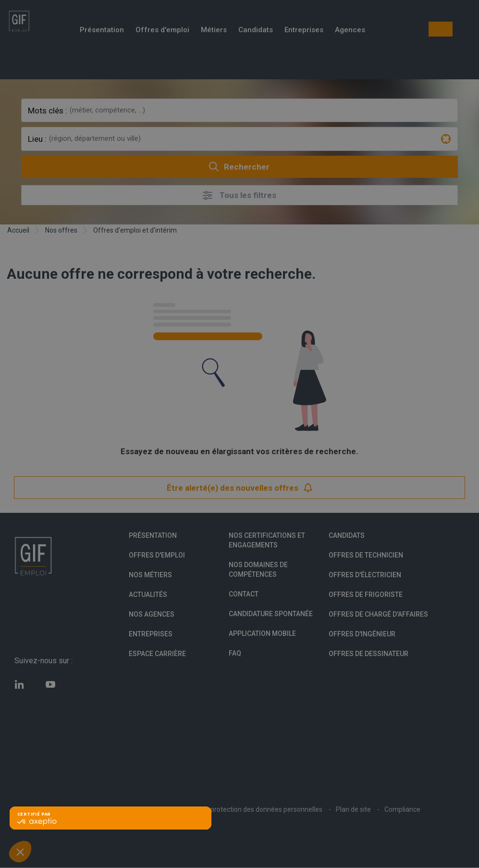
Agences (350, 31)
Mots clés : (48, 111)
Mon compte (441, 29)
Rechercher (239, 167)
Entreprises (304, 31)
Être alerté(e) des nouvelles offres (240, 488)
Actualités (148, 595)
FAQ (235, 653)
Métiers (214, 31)
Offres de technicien (366, 555)
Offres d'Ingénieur (362, 634)
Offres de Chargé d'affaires (378, 614)
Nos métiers (150, 575)
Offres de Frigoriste (366, 595)
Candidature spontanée (271, 614)
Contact (244, 594)
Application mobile (262, 633)
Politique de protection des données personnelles (248, 809)
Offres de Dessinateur (368, 654)
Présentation (102, 31)
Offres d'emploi (162, 31)
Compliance (402, 809)
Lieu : (37, 139)
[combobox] (262, 110)
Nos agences (152, 614)
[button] (20, 852)
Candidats (256, 31)
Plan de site (353, 809)
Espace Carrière (157, 654)
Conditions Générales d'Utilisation (110, 809)
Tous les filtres (239, 195)
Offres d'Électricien (365, 575)
